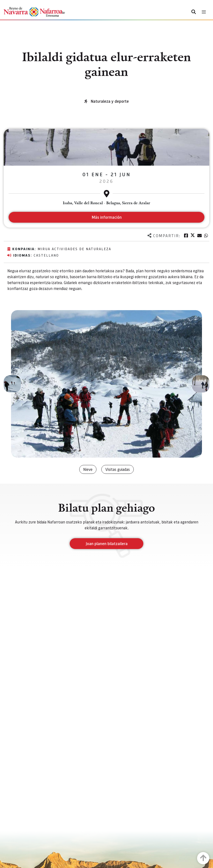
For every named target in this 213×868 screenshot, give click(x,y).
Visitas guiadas (118, 469)
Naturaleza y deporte (110, 101)
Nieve (88, 469)
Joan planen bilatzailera (107, 543)
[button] (12, 384)
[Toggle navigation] (204, 12)
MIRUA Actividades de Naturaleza (74, 249)
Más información (107, 217)
